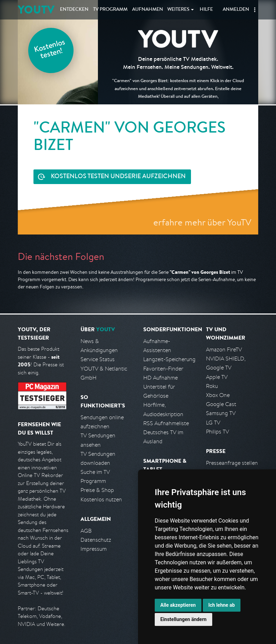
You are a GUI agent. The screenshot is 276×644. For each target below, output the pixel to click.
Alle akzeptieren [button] (178, 605)
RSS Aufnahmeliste (166, 423)
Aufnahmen (148, 10)
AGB (86, 531)
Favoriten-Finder (163, 369)
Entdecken (74, 10)
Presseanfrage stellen (232, 463)
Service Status (98, 359)
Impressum (94, 549)
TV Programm (110, 10)
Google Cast (221, 404)
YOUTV (36, 10)
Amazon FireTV (224, 349)
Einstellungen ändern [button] (183, 619)
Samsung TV (221, 413)
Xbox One (218, 395)
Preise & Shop (97, 490)
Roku (212, 386)
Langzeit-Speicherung (169, 359)
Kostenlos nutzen (101, 499)
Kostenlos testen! (50, 50)
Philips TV (217, 432)
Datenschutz (96, 540)
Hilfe (206, 10)
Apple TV (217, 377)
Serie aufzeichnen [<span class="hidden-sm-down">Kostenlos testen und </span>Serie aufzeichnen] (118, 177)
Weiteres (178, 10)
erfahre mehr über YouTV (202, 222)
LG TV (213, 423)
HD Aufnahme (160, 378)
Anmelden (236, 10)
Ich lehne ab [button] (222, 605)
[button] (255, 10)
